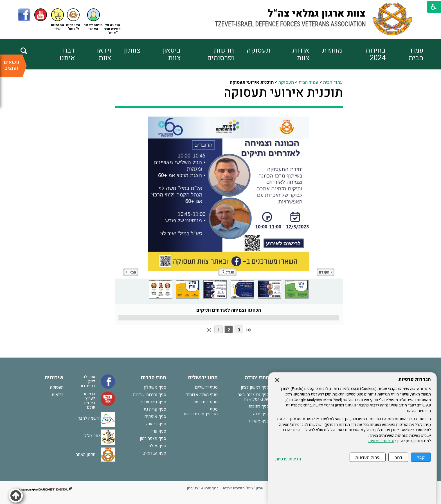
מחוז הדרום (154, 378)
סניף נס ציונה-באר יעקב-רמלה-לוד (254, 397)
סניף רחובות (259, 406)
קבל (421, 457)
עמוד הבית (416, 54)
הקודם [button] (326, 272)
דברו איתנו (67, 54)
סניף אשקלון (155, 387)
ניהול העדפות (368, 457)
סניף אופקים (155, 417)
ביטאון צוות (171, 54)
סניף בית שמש (205, 402)
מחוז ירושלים (203, 378)
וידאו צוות (104, 54)
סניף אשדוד (258, 421)
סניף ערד (158, 431)
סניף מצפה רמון (153, 439)
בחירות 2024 (375, 54)
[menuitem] (404, 54)
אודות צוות (301, 54)
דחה (398, 457)
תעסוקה (259, 50)
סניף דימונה (156, 424)
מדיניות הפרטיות (381, 441)
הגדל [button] (228, 272)
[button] (93, 20)
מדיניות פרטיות (288, 459)
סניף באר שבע (154, 402)
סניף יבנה (261, 414)
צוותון (132, 50)
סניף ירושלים (206, 387)
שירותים (54, 378)
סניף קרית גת (155, 409)
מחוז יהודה (257, 378)
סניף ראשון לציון (255, 387)
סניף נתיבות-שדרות (150, 395)
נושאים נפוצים (11, 65)
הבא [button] (131, 272)
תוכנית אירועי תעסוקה (283, 93)
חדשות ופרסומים (221, 54)
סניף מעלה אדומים (202, 395)
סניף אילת (157, 446)
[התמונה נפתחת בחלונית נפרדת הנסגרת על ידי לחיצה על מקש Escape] (229, 197)
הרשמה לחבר (89, 418)
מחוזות (332, 50)
